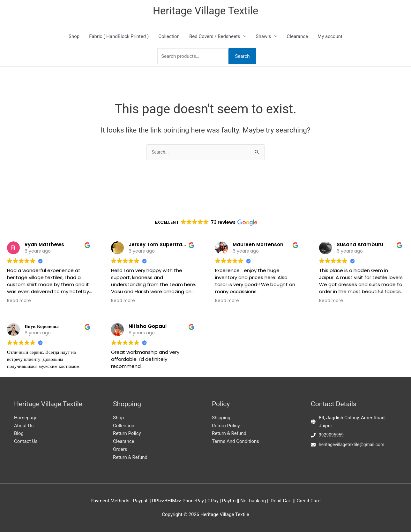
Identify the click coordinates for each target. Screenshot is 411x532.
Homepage (26, 418)
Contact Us (26, 441)
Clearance (298, 37)
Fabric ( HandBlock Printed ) (119, 37)
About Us (24, 426)
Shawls (264, 37)
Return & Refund (130, 457)
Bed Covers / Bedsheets (215, 37)
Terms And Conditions (235, 441)
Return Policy (127, 433)
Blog (19, 433)
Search (242, 57)
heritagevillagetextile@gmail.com (354, 445)
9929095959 (332, 435)
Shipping (221, 418)
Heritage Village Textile (206, 11)
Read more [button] (19, 285)
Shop (74, 37)
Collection (169, 37)
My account (330, 37)
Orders (120, 449)
